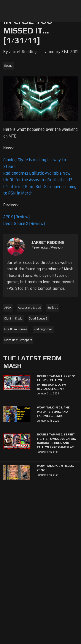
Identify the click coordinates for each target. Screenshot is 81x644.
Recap (8, 66)
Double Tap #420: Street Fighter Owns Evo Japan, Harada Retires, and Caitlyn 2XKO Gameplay (56, 441)
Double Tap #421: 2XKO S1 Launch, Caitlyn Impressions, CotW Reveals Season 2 (56, 383)
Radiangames (43, 329)
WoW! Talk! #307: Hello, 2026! (55, 468)
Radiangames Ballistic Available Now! (37, 173)
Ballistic (53, 308)
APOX (8, 308)
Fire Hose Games (16, 329)
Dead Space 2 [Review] (24, 224)
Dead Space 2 (38, 319)
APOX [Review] (17, 217)
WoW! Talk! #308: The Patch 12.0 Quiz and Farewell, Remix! (53, 412)
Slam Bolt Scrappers (18, 340)
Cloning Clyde (13, 319)
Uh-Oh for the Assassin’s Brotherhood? (38, 180)
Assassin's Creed (29, 308)
